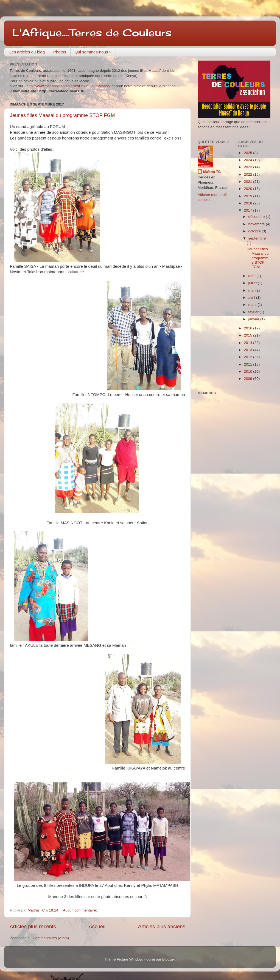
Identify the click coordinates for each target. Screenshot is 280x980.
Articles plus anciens (162, 926)
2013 (248, 350)
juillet (253, 283)
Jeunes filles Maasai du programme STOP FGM (62, 115)
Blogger (169, 959)
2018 (248, 203)
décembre (257, 217)
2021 (248, 182)
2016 (248, 328)
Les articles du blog (27, 52)
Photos (60, 52)
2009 (248, 379)
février (254, 312)
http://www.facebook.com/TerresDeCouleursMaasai (69, 86)
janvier (254, 319)
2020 (248, 189)
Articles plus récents (33, 926)
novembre (257, 224)
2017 (248, 210)
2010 (248, 371)
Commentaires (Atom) (51, 938)
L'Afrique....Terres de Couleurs (92, 33)
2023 (248, 167)
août (253, 276)
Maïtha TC (212, 172)
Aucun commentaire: (80, 910)
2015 (248, 335)
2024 (248, 160)
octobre (255, 231)
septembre (257, 238)
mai (252, 290)
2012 (248, 357)
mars (253, 305)
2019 (248, 196)
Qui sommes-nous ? (93, 52)
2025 (248, 153)
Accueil (97, 926)
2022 (248, 174)
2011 (248, 364)
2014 (248, 343)
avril (252, 297)
